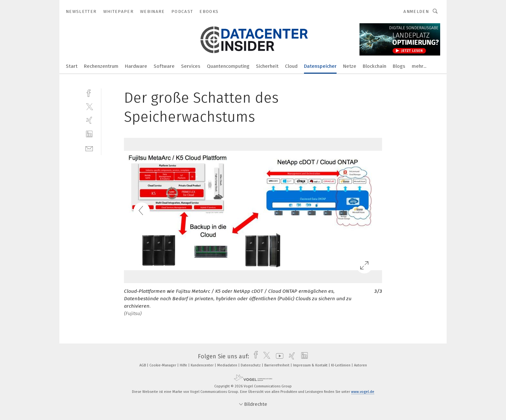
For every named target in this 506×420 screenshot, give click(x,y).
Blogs (399, 66)
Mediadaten (228, 365)
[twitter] (89, 106)
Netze (350, 66)
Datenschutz (251, 365)
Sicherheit (267, 66)
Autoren (360, 365)
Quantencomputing (228, 66)
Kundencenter (203, 365)
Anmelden (416, 11)
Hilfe (184, 365)
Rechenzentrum (101, 66)
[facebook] (89, 92)
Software (164, 66)
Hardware (136, 66)
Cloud (291, 66)
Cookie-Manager (163, 365)
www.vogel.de (363, 392)
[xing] (89, 120)
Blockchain (374, 66)
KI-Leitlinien (341, 365)
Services (191, 66)
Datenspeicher (320, 66)
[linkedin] (89, 134)
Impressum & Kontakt (311, 365)
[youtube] (278, 356)
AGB (143, 365)
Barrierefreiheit (277, 365)
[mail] (89, 148)
